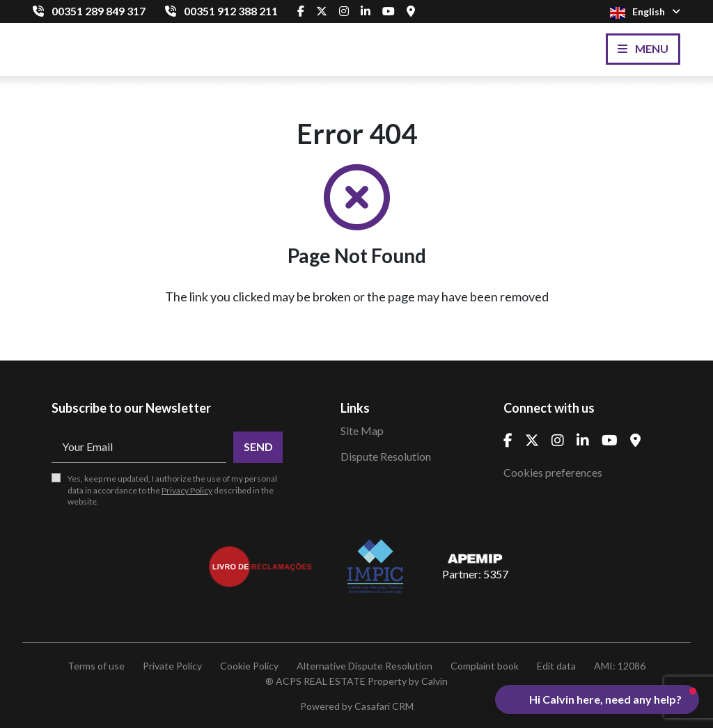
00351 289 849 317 (99, 11)
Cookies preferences (553, 472)
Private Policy (172, 666)
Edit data (556, 666)
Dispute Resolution (386, 456)
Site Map (362, 430)
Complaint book (485, 666)
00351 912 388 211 (231, 11)
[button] (597, 699)
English (645, 12)
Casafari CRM (384, 706)
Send (258, 446)
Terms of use (96, 666)
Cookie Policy (249, 666)
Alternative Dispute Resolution (365, 666)
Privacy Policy (187, 490)
